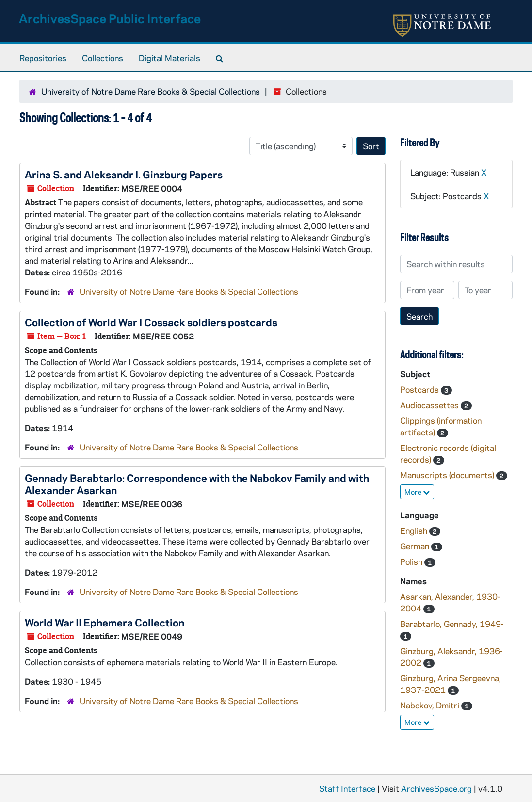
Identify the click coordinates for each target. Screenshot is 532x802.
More (417, 492)
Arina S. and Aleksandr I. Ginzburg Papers (124, 174)
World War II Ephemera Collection (105, 622)
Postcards (420, 389)
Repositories (43, 58)
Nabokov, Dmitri (431, 705)
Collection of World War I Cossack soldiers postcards (151, 322)
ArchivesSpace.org (436, 788)
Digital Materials (169, 58)
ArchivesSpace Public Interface (110, 18)
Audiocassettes (430, 405)
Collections (103, 58)
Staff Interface (347, 788)
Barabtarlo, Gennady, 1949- (452, 624)
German (416, 546)
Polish (412, 561)
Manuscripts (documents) (448, 475)
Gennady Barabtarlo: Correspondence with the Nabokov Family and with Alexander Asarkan (197, 484)
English (415, 530)
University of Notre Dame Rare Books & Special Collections (151, 91)
